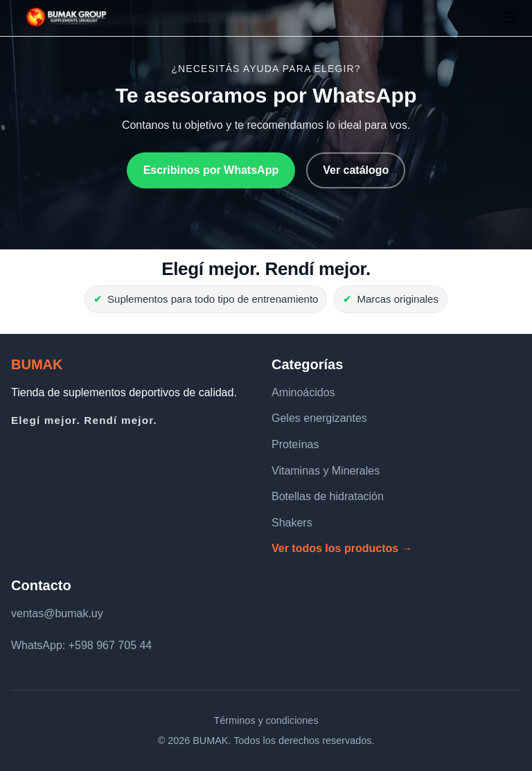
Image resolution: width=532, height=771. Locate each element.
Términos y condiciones (266, 720)
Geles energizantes (319, 418)
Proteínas (295, 444)
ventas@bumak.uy (57, 613)
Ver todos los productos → (342, 548)
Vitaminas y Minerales (326, 471)
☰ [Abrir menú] (510, 18)
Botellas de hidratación (328, 496)
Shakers (292, 523)
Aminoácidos (303, 392)
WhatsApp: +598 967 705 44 (81, 645)
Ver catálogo (356, 170)
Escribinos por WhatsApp (211, 170)
